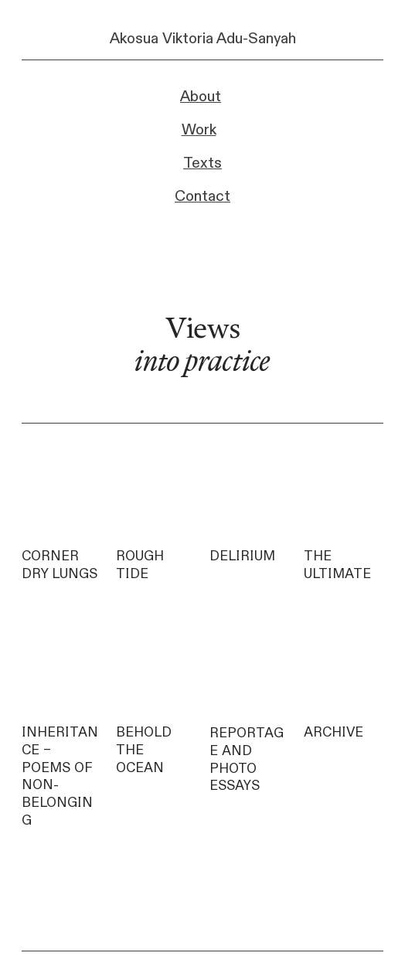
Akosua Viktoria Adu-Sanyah (203, 39)
